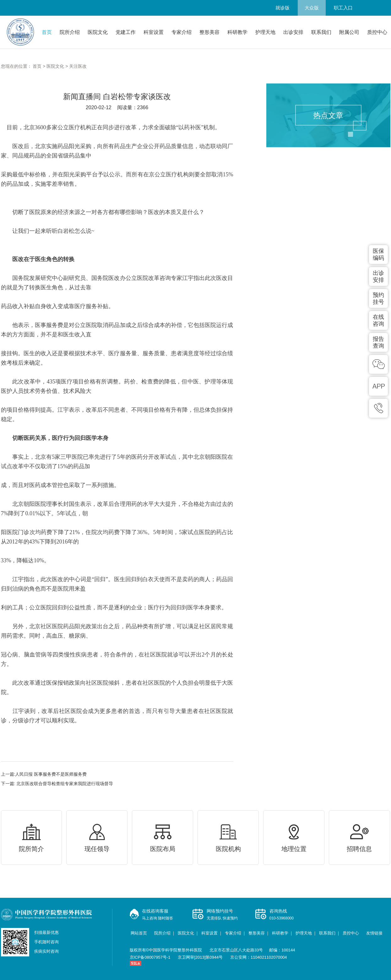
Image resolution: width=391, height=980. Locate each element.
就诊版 (282, 8)
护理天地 (265, 32)
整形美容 (209, 32)
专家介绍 (182, 32)
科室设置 (154, 32)
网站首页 (139, 933)
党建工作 (126, 32)
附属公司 (349, 32)
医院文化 (98, 32)
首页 (47, 32)
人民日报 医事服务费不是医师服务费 (51, 774)
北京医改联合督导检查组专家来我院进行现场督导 (64, 784)
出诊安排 (293, 32)
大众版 (312, 8)
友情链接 (374, 933)
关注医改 (78, 66)
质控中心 (377, 32)
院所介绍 (70, 32)
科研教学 (237, 32)
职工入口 (343, 8)
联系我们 (321, 32)
